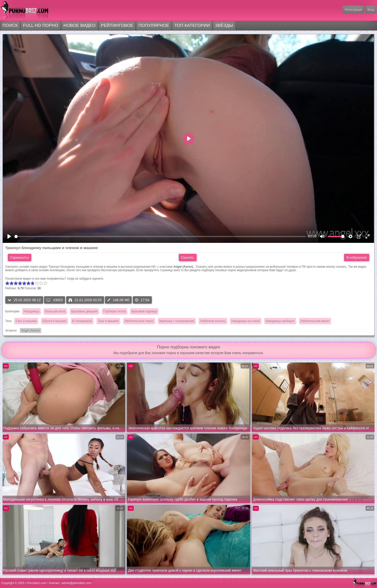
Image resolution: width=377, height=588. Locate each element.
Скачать (188, 257)
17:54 (142, 300)
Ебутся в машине (54, 321)
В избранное (357, 257)
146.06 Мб (118, 300)
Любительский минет (315, 321)
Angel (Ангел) (30, 331)
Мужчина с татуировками (177, 321)
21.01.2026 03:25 (85, 300)
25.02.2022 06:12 (24, 300)
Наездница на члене (246, 321)
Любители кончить (213, 321)
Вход (371, 10)
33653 (55, 300)
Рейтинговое (117, 25)
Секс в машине (26, 321)
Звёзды (224, 25)
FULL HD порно (41, 25)
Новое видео (80, 25)
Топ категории (192, 25)
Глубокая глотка (115, 311)
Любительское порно (139, 321)
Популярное (154, 25)
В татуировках (82, 321)
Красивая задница (144, 311)
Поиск (10, 25)
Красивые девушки (84, 311)
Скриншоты (20, 257)
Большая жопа (55, 311)
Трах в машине (108, 321)
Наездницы (31, 311)
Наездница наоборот (280, 321)
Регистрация (353, 10)
